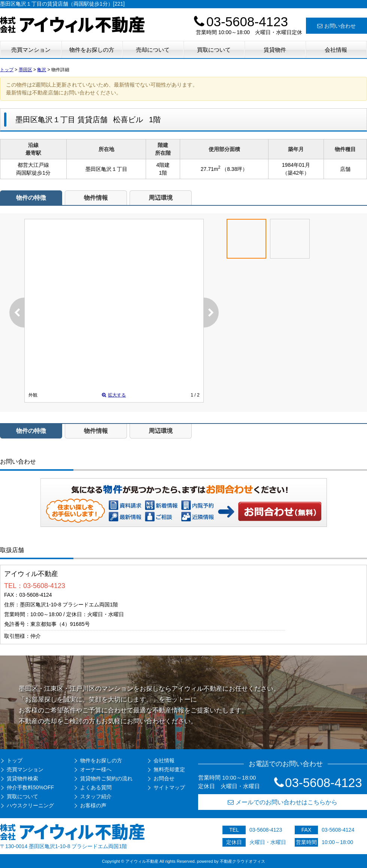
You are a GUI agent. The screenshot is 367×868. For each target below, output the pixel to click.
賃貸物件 (275, 50)
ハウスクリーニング (30, 805)
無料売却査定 (169, 769)
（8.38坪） (235, 169)
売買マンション (31, 50)
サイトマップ (169, 787)
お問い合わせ (336, 26)
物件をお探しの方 (92, 50)
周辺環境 (161, 198)
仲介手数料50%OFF (30, 787)
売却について (153, 50)
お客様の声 (93, 805)
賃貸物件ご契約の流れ (106, 778)
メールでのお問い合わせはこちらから (283, 802)
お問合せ (164, 778)
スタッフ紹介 (96, 796)
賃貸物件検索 (22, 778)
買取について (214, 50)
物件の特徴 (31, 198)
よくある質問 (96, 787)
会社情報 (336, 50)
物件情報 (96, 198)
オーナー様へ (96, 769)
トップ (15, 760)
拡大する (114, 395)
